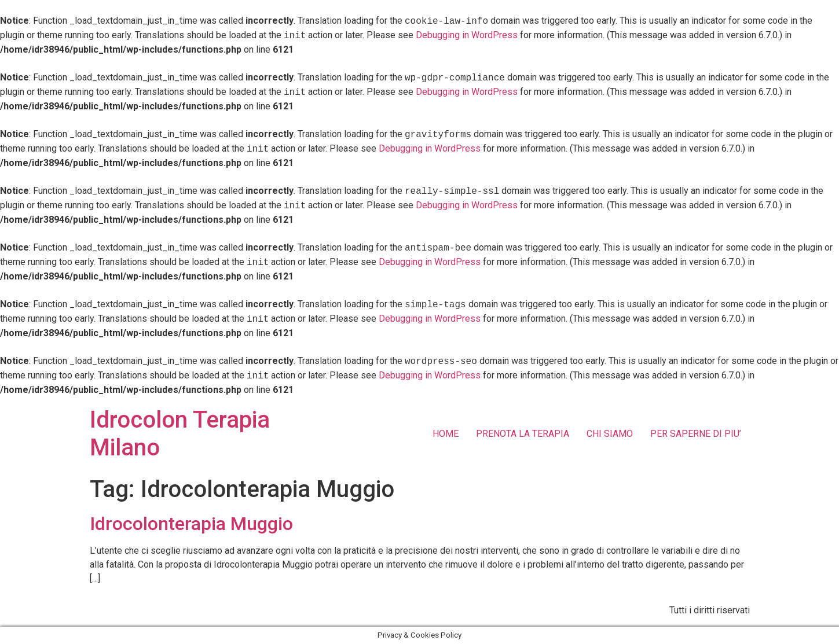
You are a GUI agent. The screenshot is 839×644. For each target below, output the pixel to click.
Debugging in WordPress (440, 36)
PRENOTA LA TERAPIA (523, 434)
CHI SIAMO (610, 434)
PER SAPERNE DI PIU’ (696, 434)
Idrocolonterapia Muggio (191, 524)
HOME (446, 434)
